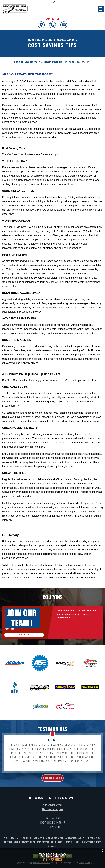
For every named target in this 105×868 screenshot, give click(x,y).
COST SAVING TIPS (81, 62)
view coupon (24, 637)
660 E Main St (50, 40)
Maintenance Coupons (53, 812)
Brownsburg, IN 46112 (67, 40)
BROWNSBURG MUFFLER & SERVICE (34, 62)
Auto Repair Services (53, 808)
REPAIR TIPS (62, 62)
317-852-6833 (35, 40)
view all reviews (53, 781)
